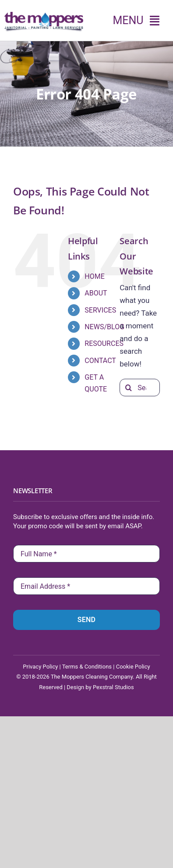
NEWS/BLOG (104, 327)
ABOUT (96, 293)
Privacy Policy (40, 667)
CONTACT (100, 361)
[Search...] (140, 388)
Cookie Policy (133, 667)
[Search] (128, 388)
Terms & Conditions (87, 667)
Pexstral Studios (113, 687)
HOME (94, 276)
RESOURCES (104, 343)
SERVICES (100, 310)
